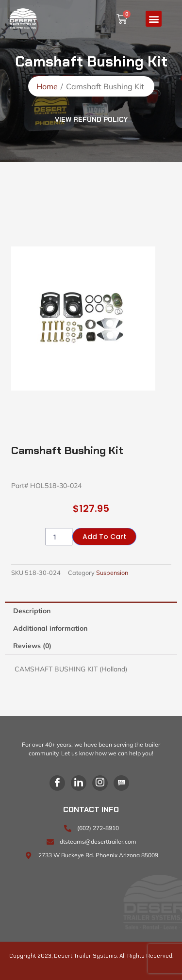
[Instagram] (100, 783)
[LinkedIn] (79, 783)
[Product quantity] (59, 537)
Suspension (112, 572)
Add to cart (104, 537)
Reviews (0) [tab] (32, 646)
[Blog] (121, 783)
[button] (154, 19)
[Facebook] (57, 783)
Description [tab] (32, 611)
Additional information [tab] (50, 628)
